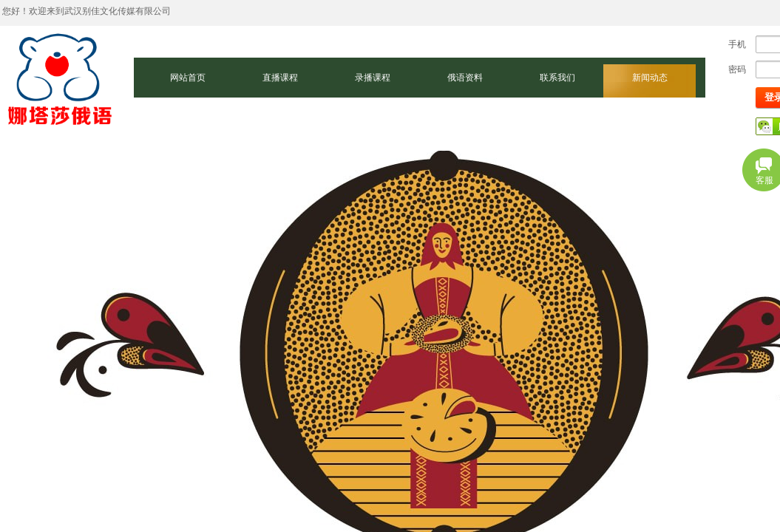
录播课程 (373, 78)
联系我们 (557, 78)
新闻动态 (650, 78)
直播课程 (280, 78)
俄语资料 (465, 78)
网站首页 (188, 78)
